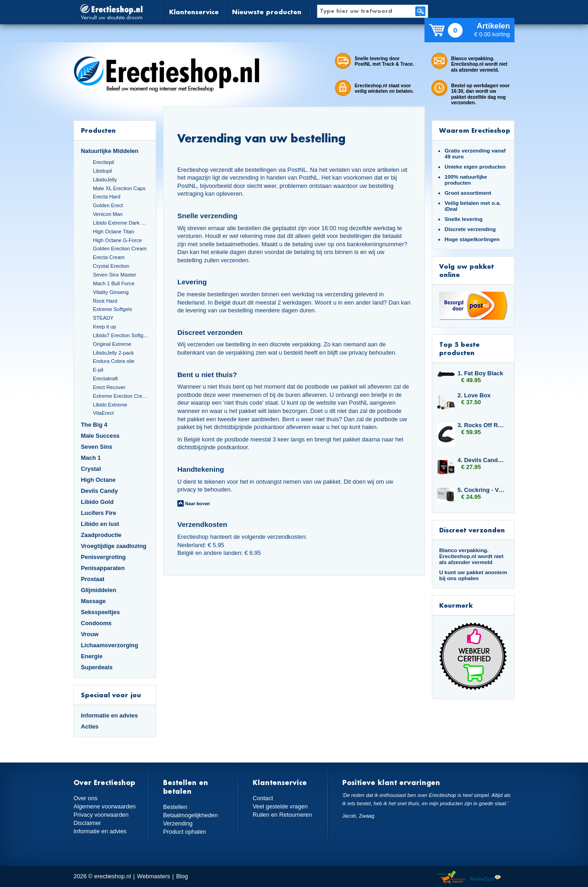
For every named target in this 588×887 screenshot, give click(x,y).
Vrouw (90, 634)
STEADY (103, 318)
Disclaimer (87, 823)
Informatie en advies (109, 715)
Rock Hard (105, 301)
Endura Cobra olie (113, 361)
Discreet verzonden (472, 530)
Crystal (91, 469)
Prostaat (93, 579)
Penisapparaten (103, 568)
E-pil (98, 370)
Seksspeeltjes (100, 612)
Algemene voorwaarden (105, 806)
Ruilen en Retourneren (282, 815)
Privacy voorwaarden (101, 815)
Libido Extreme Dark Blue (121, 223)
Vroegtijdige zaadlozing (114, 546)
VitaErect (103, 413)
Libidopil (102, 171)
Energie (92, 656)
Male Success (100, 436)
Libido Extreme (110, 405)
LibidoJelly (105, 180)
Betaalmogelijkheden (190, 815)
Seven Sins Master (114, 275)
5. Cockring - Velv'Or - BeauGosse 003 (481, 490)
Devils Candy (99, 491)
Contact (263, 798)
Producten (98, 130)
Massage (93, 601)
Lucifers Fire (99, 513)
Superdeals (97, 667)
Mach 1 (91, 458)
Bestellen (175, 807)
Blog (182, 876)
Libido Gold (97, 502)
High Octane (98, 480)
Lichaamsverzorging (110, 645)
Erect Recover (109, 387)
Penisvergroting (103, 557)
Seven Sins (96, 447)
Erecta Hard (107, 197)
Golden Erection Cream (120, 249)
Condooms (96, 623)
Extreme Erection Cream (121, 396)
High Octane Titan (113, 232)
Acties (90, 726)
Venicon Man (108, 214)
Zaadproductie (101, 535)
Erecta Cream (109, 257)
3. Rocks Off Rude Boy (481, 425)
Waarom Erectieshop (475, 130)
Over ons (85, 798)
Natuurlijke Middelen (110, 151)
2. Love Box (474, 395)
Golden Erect (108, 205)
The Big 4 (94, 425)
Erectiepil (103, 162)
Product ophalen (184, 832)
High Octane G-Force (117, 240)
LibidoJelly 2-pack (113, 353)
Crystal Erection (111, 266)
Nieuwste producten (267, 12)
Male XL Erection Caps (119, 188)
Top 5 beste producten (459, 348)
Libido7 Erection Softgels (121, 335)
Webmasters (153, 876)
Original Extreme (112, 344)
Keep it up (105, 327)
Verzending (178, 823)
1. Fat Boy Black (480, 373)
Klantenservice (194, 12)
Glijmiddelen (99, 590)
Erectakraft (105, 379)
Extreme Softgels (112, 309)
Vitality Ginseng (111, 292)
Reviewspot (486, 878)
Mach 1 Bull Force (113, 283)
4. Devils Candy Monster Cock (481, 460)
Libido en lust (100, 524)
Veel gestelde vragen (280, 806)
